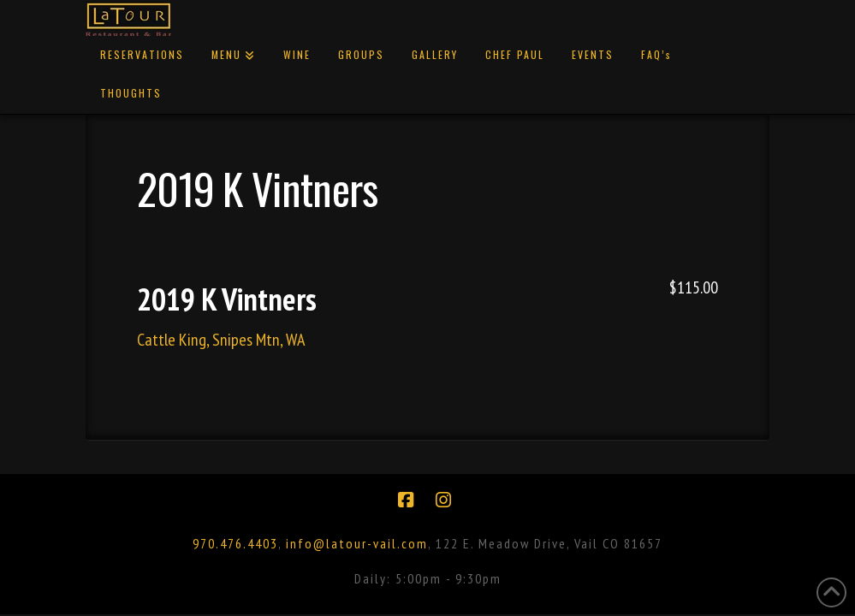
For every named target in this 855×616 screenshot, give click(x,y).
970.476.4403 (235, 543)
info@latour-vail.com (357, 543)
